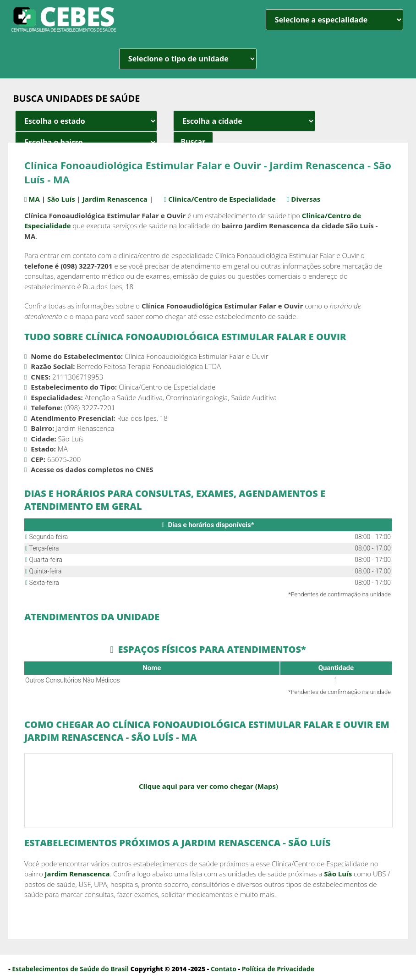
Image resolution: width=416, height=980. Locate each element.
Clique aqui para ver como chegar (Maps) (208, 786)
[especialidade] (334, 20)
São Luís (63, 199)
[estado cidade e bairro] (86, 121)
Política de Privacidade (278, 969)
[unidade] (188, 59)
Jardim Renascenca (116, 199)
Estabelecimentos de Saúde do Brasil (70, 969)
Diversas (315, 199)
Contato (224, 969)
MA (36, 199)
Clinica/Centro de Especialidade (228, 199)
